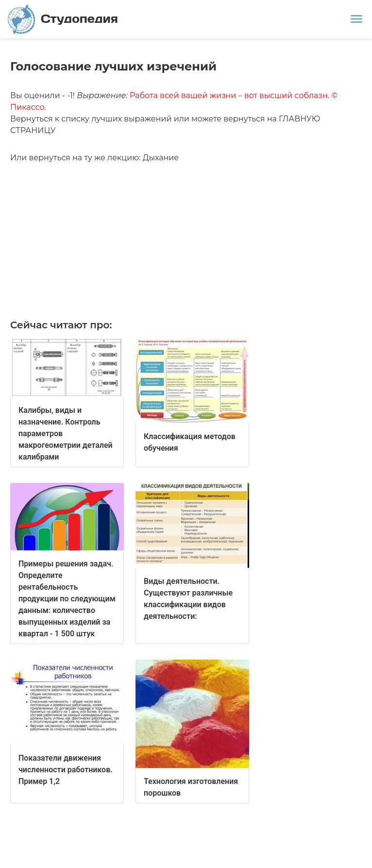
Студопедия (63, 19)
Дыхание (161, 158)
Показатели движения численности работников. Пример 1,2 (66, 770)
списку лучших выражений (116, 119)
